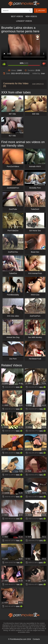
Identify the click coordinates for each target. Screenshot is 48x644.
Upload (40, 11)
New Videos (31, 16)
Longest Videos (24, 21)
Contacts (36, 639)
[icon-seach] (30, 11)
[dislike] (44, 64)
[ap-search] (17, 11)
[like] (4, 64)
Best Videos (17, 16)
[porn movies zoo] (24, 3)
